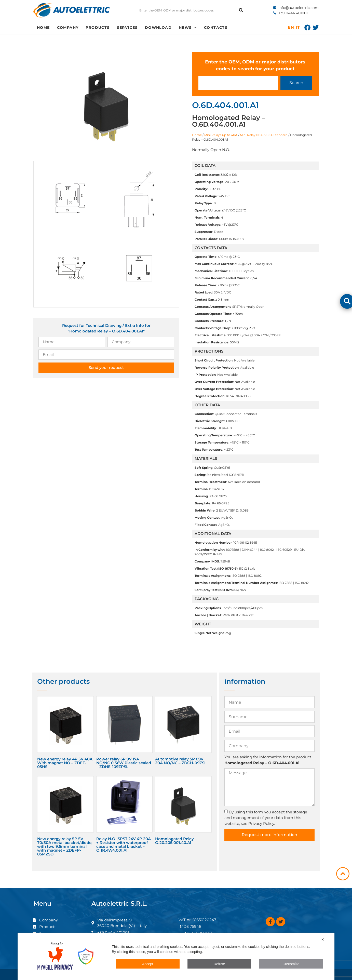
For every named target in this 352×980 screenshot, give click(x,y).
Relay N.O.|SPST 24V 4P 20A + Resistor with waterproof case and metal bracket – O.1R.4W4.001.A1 (124, 844)
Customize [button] (291, 964)
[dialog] (176, 956)
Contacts (216, 28)
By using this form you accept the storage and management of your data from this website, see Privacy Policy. (266, 817)
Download (158, 28)
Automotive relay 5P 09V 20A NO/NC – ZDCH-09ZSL (181, 761)
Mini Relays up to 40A (221, 135)
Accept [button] (148, 964)
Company (68, 28)
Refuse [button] (219, 964)
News (188, 28)
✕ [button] (323, 939)
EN (291, 27)
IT (298, 27)
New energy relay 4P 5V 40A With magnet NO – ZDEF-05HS (65, 763)
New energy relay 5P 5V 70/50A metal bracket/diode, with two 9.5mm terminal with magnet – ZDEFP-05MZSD (65, 846)
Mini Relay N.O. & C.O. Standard (264, 135)
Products (98, 28)
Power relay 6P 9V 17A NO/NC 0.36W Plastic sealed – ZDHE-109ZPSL (124, 763)
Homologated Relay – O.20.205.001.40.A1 (176, 841)
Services (127, 28)
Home (43, 28)
